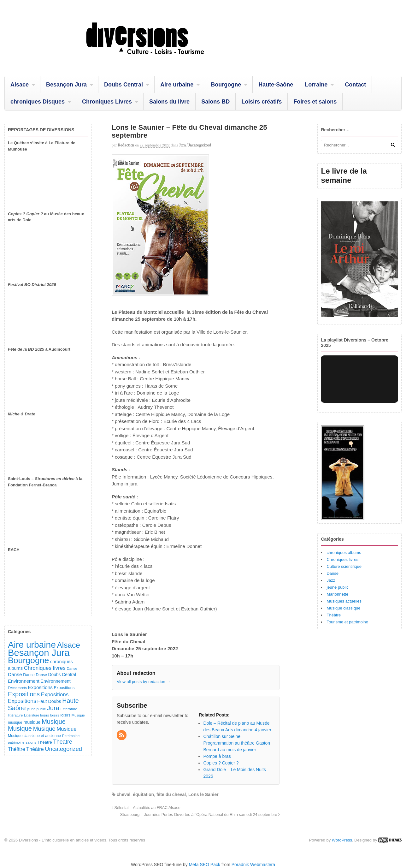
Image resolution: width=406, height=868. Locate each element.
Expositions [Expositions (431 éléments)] (24, 694)
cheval (124, 794)
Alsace (20, 85)
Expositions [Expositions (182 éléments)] (40, 687)
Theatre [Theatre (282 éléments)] (62, 742)
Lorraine (316, 85)
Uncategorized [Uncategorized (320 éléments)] (63, 749)
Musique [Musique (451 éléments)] (54, 722)
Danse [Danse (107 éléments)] (29, 675)
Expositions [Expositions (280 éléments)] (22, 701)
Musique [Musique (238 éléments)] (66, 729)
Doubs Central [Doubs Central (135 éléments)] (62, 675)
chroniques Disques (38, 102)
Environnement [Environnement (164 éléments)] (24, 681)
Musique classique (343, 608)
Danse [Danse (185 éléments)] (15, 674)
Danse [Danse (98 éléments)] (41, 675)
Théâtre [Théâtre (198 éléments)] (16, 749)
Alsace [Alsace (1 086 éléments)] (68, 645)
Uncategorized (199, 145)
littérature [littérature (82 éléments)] (15, 715)
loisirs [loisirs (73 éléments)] (45, 715)
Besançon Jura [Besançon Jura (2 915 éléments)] (39, 653)
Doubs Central (124, 85)
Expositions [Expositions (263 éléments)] (55, 694)
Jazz (331, 580)
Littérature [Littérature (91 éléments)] (69, 709)
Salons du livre (169, 102)
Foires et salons (315, 102)
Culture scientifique (344, 566)
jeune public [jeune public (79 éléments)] (36, 709)
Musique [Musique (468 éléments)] (20, 728)
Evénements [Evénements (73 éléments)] (17, 688)
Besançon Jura (66, 85)
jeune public (337, 587)
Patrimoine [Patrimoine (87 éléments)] (71, 736)
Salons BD (215, 102)
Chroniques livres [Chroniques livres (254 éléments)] (45, 668)
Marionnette (337, 594)
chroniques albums (344, 553)
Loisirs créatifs (262, 102)
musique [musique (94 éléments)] (15, 722)
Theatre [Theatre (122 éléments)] (45, 742)
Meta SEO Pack (204, 865)
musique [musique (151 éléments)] (32, 722)
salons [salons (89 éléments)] (31, 742)
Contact (355, 85)
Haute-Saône (276, 85)
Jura (182, 145)
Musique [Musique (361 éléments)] (44, 729)
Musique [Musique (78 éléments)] (78, 715)
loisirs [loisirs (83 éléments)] (55, 715)
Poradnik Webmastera (253, 865)
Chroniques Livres (107, 102)
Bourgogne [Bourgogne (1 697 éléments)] (28, 660)
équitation (143, 794)
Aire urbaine (177, 85)
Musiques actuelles (344, 601)
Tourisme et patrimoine (347, 622)
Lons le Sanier (203, 794)
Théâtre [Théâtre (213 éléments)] (35, 749)
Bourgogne (226, 85)
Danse (332, 573)
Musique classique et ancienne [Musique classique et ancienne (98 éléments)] (34, 736)
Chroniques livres (342, 559)
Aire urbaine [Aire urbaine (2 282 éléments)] (32, 645)
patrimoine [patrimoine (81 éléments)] (16, 742)
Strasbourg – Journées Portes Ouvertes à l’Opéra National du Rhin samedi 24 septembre (200, 815)
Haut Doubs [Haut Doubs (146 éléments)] (49, 701)
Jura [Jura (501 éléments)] (53, 708)
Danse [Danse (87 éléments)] (72, 668)
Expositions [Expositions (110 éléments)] (64, 688)
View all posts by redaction (144, 682)
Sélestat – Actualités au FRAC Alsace (146, 808)
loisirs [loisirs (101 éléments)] (65, 715)
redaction (126, 145)
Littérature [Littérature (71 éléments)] (32, 715)
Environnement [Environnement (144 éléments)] (56, 681)
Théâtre (334, 615)
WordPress (342, 840)
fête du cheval (171, 794)
